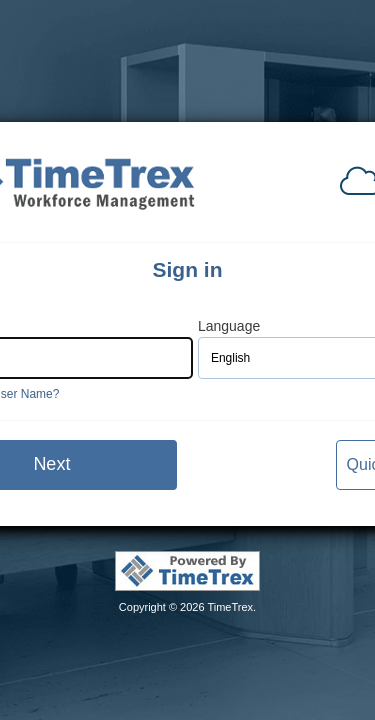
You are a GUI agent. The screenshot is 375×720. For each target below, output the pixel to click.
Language (229, 326)
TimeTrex (230, 607)
